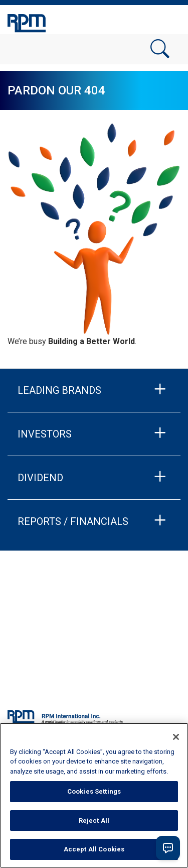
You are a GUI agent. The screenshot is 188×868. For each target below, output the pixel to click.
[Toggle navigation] (168, 22)
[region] (94, 795)
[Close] (176, 737)
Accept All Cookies (94, 849)
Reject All (94, 821)
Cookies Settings (94, 791)
